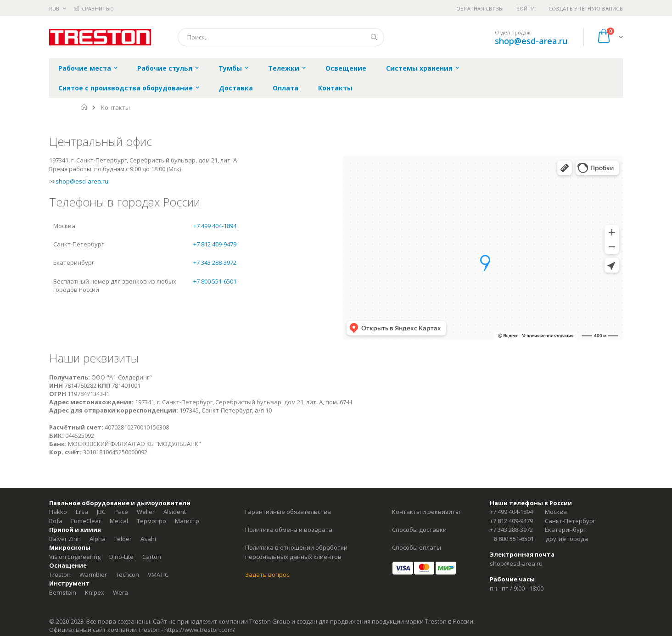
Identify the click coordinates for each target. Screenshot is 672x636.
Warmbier (93, 575)
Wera (120, 592)
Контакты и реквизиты (426, 512)
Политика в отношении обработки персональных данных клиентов (296, 552)
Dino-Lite (121, 557)
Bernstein (63, 592)
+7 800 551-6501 (215, 281)
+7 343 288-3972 (215, 262)
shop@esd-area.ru (531, 41)
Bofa (56, 521)
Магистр (187, 521)
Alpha (98, 539)
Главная (85, 107)
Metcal (119, 521)
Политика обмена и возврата (289, 530)
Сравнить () (93, 8)
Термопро (151, 521)
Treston (60, 575)
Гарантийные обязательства (288, 512)
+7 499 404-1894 (215, 226)
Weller (146, 512)
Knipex (95, 592)
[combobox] (281, 37)
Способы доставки (419, 530)
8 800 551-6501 (514, 539)
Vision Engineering (75, 557)
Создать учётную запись (586, 8)
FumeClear (86, 521)
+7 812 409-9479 (215, 244)
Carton (152, 557)
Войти (526, 8)
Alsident (175, 512)
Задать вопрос (267, 575)
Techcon (127, 575)
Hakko (58, 512)
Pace (121, 512)
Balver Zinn (65, 539)
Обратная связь (479, 8)
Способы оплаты (417, 547)
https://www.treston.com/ (200, 630)
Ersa (82, 512)
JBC (101, 512)
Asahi (148, 539)
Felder (123, 539)
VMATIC (158, 575)
